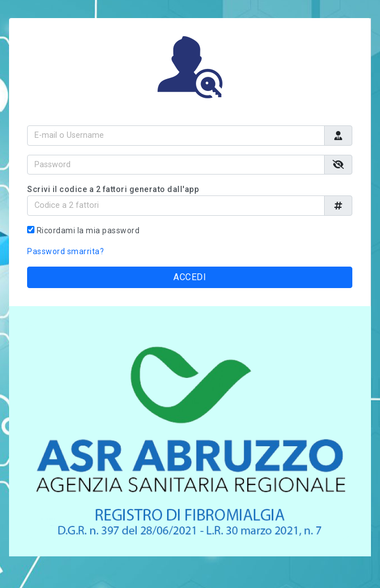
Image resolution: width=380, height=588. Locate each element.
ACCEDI (190, 277)
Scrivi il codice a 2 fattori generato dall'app (113, 189)
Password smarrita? (65, 251)
